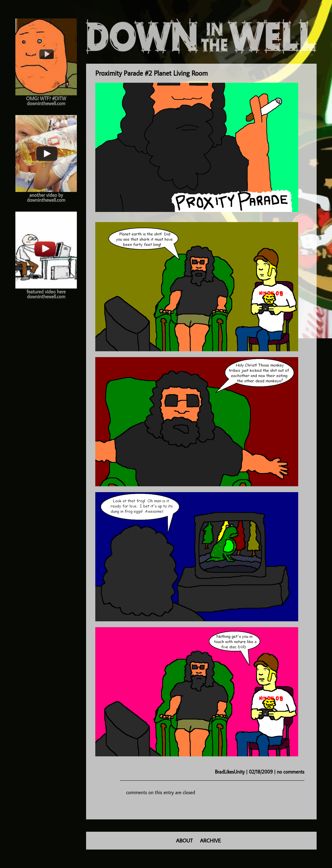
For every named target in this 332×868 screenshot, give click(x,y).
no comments (291, 772)
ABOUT (184, 840)
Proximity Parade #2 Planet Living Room (152, 73)
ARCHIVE (211, 840)
